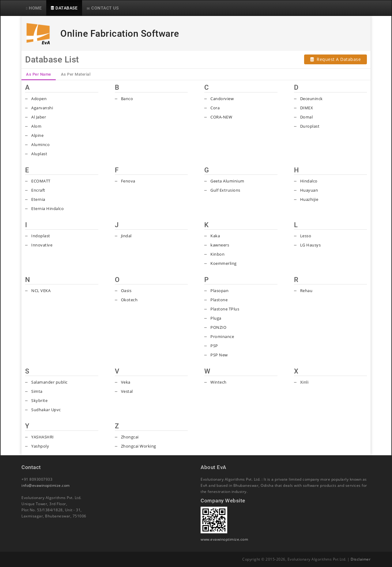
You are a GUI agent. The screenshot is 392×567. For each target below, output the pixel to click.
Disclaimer (361, 559)
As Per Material (76, 74)
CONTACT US (103, 8)
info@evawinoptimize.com (46, 485)
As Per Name (39, 74)
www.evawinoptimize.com (224, 539)
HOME (34, 8)
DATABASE (64, 8)
